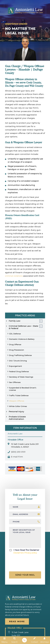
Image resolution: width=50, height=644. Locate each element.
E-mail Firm (17, 457)
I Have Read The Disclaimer (26, 552)
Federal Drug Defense (19, 371)
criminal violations (14, 276)
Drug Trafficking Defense (20, 355)
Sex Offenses (15, 382)
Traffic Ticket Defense (19, 395)
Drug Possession (17, 350)
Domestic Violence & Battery (22, 339)
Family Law (15, 321)
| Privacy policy (30, 553)
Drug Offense (15, 344)
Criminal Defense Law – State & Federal (23, 327)
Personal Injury (16, 411)
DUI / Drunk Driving (18, 361)
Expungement (15, 366)
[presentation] (25, 564)
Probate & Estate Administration (17, 418)
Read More (17, 621)
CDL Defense (15, 334)
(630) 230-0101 (18, 452)
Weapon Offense (17, 401)
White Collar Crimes (18, 406)
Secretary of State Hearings (21, 377)
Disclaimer (18, 553)
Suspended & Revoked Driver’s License (23, 389)
